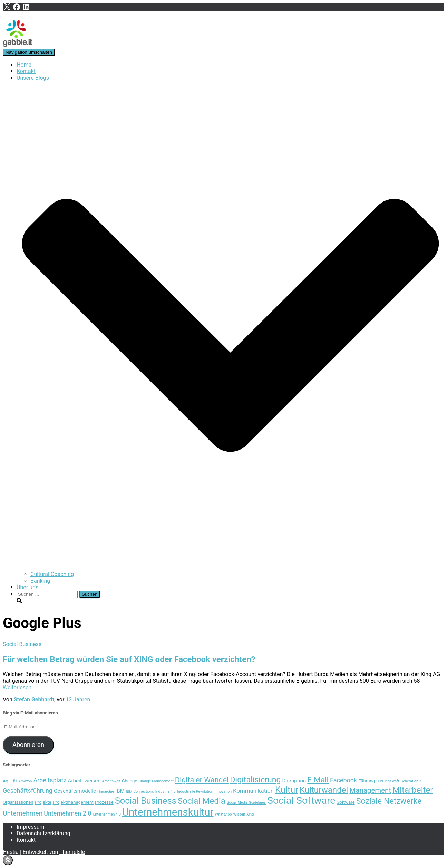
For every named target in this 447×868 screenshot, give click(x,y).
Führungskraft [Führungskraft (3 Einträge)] (388, 781)
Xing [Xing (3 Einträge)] (250, 814)
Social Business (22, 644)
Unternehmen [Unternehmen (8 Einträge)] (23, 813)
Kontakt (26, 71)
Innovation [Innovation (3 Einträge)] (223, 792)
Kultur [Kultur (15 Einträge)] (287, 790)
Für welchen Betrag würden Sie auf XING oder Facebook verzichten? (129, 659)
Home (24, 65)
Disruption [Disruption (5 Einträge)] (294, 781)
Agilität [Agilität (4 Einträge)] (10, 781)
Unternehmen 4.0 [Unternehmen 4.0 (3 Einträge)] (107, 814)
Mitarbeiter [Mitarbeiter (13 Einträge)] (413, 790)
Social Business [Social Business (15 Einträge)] (146, 801)
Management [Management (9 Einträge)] (370, 790)
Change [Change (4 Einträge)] (129, 781)
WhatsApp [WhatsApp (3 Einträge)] (223, 814)
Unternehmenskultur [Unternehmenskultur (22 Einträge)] (168, 812)
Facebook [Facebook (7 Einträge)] (343, 780)
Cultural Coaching (52, 574)
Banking (40, 581)
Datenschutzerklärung (43, 833)
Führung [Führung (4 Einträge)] (367, 781)
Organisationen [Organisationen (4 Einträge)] (18, 802)
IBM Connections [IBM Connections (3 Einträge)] (140, 792)
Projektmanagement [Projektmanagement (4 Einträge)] (73, 802)
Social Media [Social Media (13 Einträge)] (202, 801)
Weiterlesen (17, 687)
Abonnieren (28, 745)
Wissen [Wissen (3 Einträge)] (239, 814)
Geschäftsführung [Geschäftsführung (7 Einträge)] (28, 791)
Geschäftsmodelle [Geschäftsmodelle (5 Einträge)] (75, 791)
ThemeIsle (72, 852)
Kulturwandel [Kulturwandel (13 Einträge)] (324, 790)
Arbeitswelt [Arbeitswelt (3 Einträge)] (111, 781)
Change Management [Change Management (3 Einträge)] (156, 781)
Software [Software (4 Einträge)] (346, 802)
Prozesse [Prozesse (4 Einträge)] (104, 802)
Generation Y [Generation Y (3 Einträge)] (411, 781)
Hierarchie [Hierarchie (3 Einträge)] (106, 792)
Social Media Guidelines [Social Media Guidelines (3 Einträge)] (246, 803)
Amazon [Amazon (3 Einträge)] (25, 781)
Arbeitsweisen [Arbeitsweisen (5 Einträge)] (84, 781)
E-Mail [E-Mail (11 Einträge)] (318, 780)
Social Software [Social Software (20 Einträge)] (301, 801)
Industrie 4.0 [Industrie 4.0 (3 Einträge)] (166, 792)
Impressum (31, 827)
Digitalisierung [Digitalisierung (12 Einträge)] (255, 780)
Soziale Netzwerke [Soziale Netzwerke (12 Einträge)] (389, 801)
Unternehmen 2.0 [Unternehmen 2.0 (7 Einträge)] (67, 813)
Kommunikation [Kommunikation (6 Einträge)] (253, 791)
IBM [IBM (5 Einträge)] (120, 791)
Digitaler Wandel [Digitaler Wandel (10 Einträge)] (202, 780)
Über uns (27, 587)
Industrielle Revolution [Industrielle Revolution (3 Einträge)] (195, 792)
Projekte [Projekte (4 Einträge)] (43, 802)
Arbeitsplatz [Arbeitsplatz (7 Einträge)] (50, 780)
